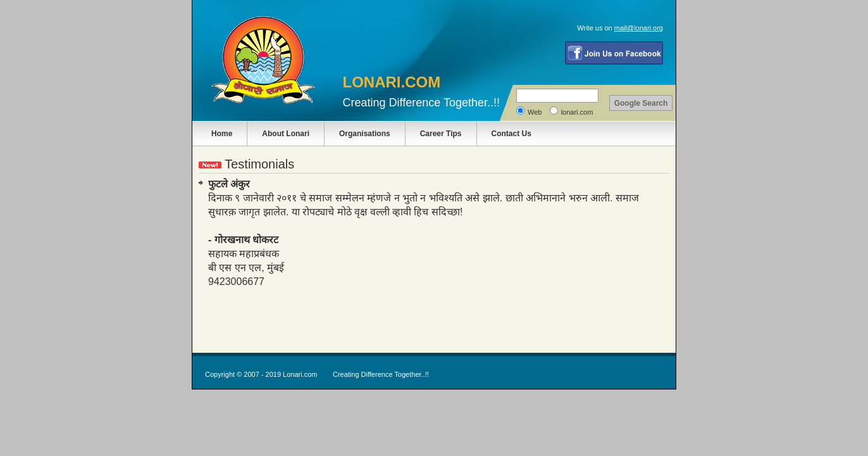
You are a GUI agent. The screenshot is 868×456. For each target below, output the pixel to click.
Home (222, 134)
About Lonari (286, 134)
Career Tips (441, 134)
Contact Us (512, 134)
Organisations (365, 134)
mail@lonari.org (639, 28)
